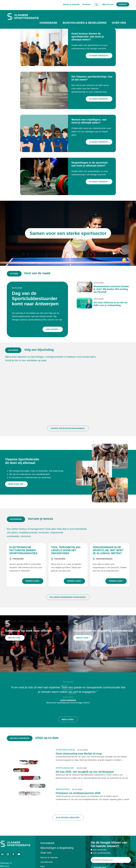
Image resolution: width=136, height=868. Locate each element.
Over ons (119, 23)
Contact (123, 4)
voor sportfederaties (102, 855)
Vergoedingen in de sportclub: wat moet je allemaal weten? (108, 553)
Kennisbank (48, 23)
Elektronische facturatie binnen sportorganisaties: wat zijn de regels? (24, 554)
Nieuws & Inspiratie (71, 4)
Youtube (19, 854)
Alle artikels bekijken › (68, 820)
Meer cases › (68, 725)
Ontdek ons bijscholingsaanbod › (68, 434)
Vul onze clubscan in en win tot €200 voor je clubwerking (106, 304)
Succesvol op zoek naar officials (29, 633)
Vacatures (87, 4)
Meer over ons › (16, 492)
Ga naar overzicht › (99, 56)
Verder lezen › (33, 584)
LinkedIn (2, 854)
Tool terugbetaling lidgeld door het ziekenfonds (66, 553)
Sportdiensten (47, 862)
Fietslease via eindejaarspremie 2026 (78, 796)
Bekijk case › (16, 640)
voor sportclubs (100, 852)
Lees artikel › (54, 327)
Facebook (13, 854)
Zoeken (97, 5)
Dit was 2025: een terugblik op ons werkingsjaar (85, 774)
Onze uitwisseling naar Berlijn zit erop (79, 756)
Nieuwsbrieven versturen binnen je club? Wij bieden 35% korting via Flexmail (107, 291)
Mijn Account (108, 4)
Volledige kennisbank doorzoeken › (68, 600)
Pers (43, 866)
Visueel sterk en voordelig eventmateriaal (103, 633)
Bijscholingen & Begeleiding (85, 23)
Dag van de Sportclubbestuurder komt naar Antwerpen (38, 300)
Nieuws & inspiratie (49, 857)
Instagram (8, 854)
